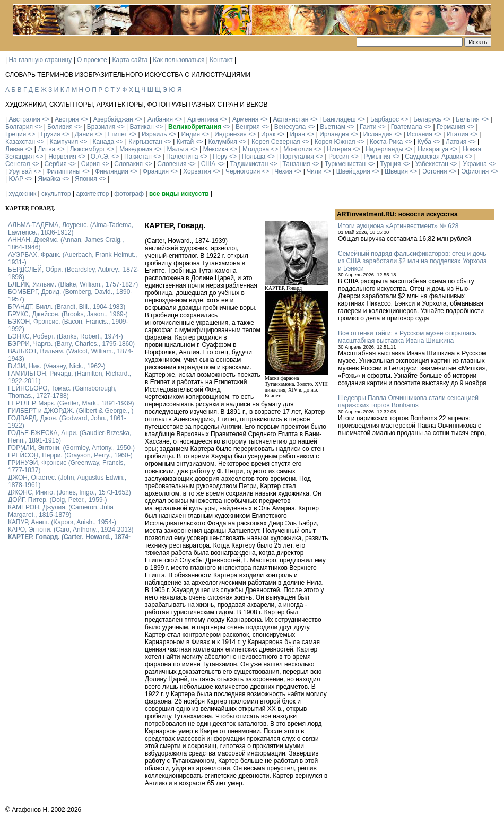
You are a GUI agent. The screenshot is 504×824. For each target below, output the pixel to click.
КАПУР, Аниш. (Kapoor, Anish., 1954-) (62, 522)
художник (22, 194)
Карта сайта (130, 60)
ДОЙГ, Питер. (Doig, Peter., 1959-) (58, 500)
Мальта (177, 149)
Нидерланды (384, 149)
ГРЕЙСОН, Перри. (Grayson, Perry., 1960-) (70, 455)
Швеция (396, 171)
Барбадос (385, 119)
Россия (339, 157)
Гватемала (407, 127)
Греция (16, 134)
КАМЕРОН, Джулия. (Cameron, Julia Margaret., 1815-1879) (61, 511)
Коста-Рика (386, 142)
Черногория (243, 171)
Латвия (456, 142)
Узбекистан (432, 164)
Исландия (378, 134)
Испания (420, 134)
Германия (451, 127)
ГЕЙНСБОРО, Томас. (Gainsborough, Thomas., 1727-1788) (62, 392)
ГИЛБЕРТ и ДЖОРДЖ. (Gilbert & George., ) (71, 411)
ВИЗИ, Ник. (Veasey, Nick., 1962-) (57, 366)
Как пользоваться (179, 60)
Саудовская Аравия (434, 157)
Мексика (216, 149)
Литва (46, 149)
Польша (254, 157)
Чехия (283, 171)
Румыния (377, 157)
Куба (424, 142)
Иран (297, 134)
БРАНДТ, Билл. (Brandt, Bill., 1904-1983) (67, 307)
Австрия (67, 119)
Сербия (56, 164)
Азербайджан (113, 119)
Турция (390, 164)
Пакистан (138, 157)
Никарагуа (433, 149)
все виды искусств (179, 194)
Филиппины (63, 171)
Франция (156, 171)
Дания (84, 134)
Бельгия (468, 119)
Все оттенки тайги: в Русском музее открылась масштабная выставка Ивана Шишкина (407, 337)
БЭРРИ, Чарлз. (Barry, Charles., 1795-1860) (71, 344)
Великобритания (195, 127)
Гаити (368, 127)
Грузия (50, 134)
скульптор (56, 194)
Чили (314, 171)
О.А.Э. (100, 157)
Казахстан (20, 142)
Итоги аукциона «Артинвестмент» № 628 (398, 226)
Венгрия (248, 127)
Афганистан (290, 119)
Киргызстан (145, 142)
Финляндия (112, 171)
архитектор (92, 194)
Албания (160, 119)
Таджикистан (249, 164)
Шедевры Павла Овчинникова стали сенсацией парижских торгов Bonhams (408, 402)
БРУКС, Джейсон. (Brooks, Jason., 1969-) (68, 314)
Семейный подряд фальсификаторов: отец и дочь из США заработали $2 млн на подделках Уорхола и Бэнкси (412, 261)
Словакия (128, 164)
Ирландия (334, 134)
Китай (185, 142)
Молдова (256, 149)
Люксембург (87, 149)
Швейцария (353, 171)
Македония (136, 149)
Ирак (268, 134)
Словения (172, 164)
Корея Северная (276, 142)
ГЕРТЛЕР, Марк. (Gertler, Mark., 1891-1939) (71, 403)
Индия (191, 134)
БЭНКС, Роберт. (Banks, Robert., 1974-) (66, 336)
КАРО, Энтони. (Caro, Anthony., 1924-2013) (71, 530)
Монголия (298, 149)
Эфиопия (475, 171)
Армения (245, 119)
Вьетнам (333, 127)
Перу (220, 157)
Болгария (19, 127)
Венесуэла (290, 127)
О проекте (92, 60)
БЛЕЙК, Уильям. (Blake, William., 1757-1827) (73, 284)
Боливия (60, 127)
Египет (117, 134)
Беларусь (427, 119)
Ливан (14, 149)
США (208, 164)
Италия (458, 134)
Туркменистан (345, 164)
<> (46, 119)
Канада (103, 142)
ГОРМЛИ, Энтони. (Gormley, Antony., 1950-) (71, 448)
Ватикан (142, 127)
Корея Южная (335, 142)
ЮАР (16, 179)
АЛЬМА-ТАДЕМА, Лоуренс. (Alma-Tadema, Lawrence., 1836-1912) (71, 229)
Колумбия (222, 142)
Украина (475, 164)
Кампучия (64, 142)
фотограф (129, 194)
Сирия (90, 164)
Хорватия (197, 171)
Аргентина (203, 119)
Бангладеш (339, 119)
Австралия (24, 119)
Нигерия (339, 149)
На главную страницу (40, 60)
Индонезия (231, 134)
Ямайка (49, 179)
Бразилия (101, 127)
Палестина (182, 157)
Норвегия (62, 157)
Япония (86, 179)
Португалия (297, 157)
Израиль (154, 134)
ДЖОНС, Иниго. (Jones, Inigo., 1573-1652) (69, 492)
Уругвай (20, 171)
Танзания (296, 164)
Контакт (221, 60)
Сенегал (18, 164)
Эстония (435, 171)
